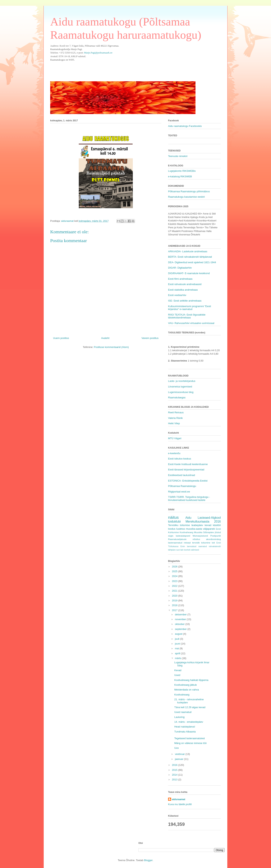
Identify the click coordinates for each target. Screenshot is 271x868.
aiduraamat (179, 799)
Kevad (178, 670)
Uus (176, 748)
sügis (171, 536)
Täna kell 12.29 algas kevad (190, 707)
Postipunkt (216, 536)
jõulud (218, 532)
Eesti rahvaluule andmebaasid (185, 284)
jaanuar (179, 759)
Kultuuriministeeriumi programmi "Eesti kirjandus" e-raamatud (190, 308)
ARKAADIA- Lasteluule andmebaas (188, 251)
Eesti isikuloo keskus (180, 459)
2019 (175, 600)
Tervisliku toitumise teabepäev (186, 525)
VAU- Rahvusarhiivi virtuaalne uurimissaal (191, 323)
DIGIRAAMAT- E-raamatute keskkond (189, 273)
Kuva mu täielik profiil (180, 804)
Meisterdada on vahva (186, 690)
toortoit (187, 550)
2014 (175, 775)
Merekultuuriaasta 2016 (203, 522)
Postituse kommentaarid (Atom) (111, 347)
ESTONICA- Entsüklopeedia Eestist (188, 481)
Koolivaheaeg (186, 532)
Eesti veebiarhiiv (177, 295)
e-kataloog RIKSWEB (180, 176)
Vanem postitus (150, 338)
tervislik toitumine (201, 543)
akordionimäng (213, 539)
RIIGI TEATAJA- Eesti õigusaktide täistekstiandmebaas (187, 316)
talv (182, 550)
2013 (175, 780)
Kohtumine (173, 532)
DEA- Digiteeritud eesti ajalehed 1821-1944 (192, 262)
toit (213, 543)
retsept (187, 543)
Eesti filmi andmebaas (180, 279)
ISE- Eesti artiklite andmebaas (185, 301)
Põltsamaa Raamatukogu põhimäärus (189, 191)
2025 (175, 571)
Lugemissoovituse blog (181, 392)
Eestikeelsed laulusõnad (181, 475)
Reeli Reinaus (176, 412)
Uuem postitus (61, 338)
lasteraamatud (175, 543)
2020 (175, 596)
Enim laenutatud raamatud (194, 546)
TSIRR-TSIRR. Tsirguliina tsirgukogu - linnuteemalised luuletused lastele (189, 499)
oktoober (180, 624)
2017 (175, 610)
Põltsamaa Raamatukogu (182, 486)
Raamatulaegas (177, 397)
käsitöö (217, 525)
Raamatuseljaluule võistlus (184, 539)
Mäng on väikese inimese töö (190, 743)
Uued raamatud (183, 712)
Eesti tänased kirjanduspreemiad (186, 470)
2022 (175, 586)
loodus (172, 529)
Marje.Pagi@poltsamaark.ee (98, 53)
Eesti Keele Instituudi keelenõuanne (188, 464)
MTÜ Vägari (175, 438)
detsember (181, 614)
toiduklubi (174, 522)
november (181, 619)
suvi (178, 550)
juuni (178, 644)
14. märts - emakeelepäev (189, 722)
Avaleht (105, 338)
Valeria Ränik (175, 418)
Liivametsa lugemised (180, 387)
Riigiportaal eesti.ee (179, 492)
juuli (178, 639)
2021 (175, 591)
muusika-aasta (194, 529)
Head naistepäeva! (185, 727)
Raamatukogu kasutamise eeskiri (186, 197)
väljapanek (209, 529)
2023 (175, 581)
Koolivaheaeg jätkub (185, 685)
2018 (175, 605)
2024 (175, 576)
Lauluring (179, 717)
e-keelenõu (174, 453)
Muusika (198, 532)
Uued (177, 675)
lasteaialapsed (183, 536)
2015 (175, 770)
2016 (175, 765)
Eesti (218, 529)
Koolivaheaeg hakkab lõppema (191, 680)
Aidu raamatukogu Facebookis (185, 126)
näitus (173, 517)
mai (177, 648)
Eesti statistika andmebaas (183, 290)
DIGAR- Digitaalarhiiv (180, 268)
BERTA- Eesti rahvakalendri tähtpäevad (190, 257)
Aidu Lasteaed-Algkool (203, 518)
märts (178, 658)
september (181, 629)
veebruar (180, 754)
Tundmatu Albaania (185, 732)
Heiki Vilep (174, 423)
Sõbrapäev (209, 532)
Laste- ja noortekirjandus (182, 381)
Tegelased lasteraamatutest (189, 738)
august (179, 634)
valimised (195, 550)
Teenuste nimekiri (178, 156)
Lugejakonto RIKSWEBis (182, 171)
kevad (208, 525)
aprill (178, 653)
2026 (175, 567)
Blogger (148, 860)
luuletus (181, 529)
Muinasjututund (200, 536)
